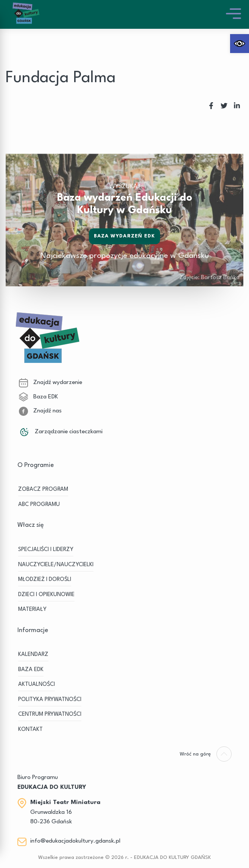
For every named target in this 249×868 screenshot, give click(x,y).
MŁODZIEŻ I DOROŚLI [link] (45, 580)
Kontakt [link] (30, 730)
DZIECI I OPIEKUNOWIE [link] (46, 595)
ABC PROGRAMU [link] (39, 505)
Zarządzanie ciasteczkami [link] (61, 432)
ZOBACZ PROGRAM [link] (43, 489)
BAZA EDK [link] (31, 670)
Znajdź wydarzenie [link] (51, 382)
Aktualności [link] (37, 685)
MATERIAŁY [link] (32, 610)
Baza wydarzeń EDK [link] (125, 236)
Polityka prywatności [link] (50, 700)
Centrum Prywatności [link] (50, 714)
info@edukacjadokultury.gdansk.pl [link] (75, 841)
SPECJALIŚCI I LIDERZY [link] (46, 550)
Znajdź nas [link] (40, 411)
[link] (240, 44)
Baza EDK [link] (38, 397)
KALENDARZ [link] (33, 655)
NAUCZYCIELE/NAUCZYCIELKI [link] (56, 565)
